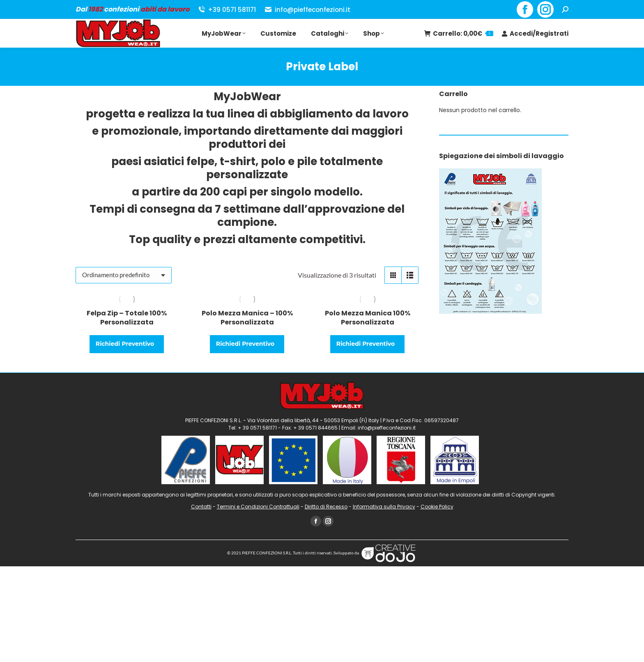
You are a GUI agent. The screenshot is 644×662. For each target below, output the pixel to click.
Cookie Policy (437, 507)
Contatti (201, 507)
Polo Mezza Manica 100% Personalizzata (368, 318)
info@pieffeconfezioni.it (307, 10)
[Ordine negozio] (124, 275)
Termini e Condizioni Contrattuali (258, 507)
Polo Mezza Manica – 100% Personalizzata (247, 318)
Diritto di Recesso (326, 507)
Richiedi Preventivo (126, 344)
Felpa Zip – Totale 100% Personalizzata (127, 318)
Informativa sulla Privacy (384, 507)
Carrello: (459, 33)
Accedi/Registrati (535, 33)
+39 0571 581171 (227, 10)
